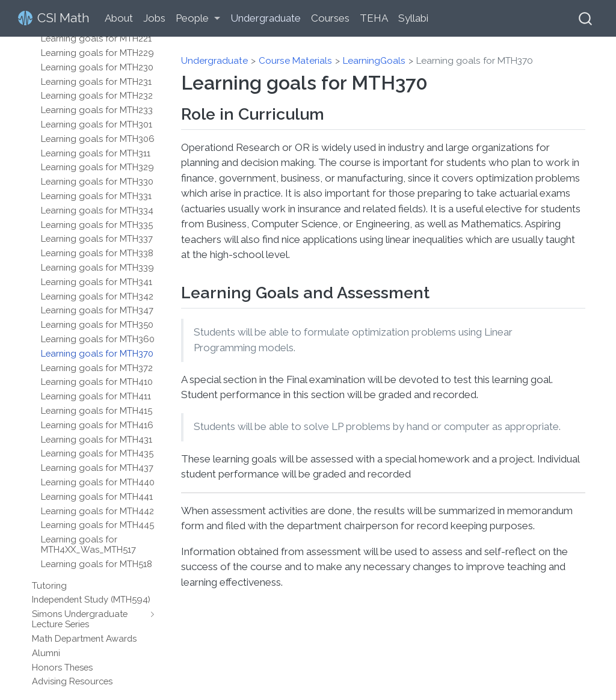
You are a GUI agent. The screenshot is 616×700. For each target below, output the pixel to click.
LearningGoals (374, 61)
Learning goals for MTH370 (475, 61)
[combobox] (586, 18)
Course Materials (295, 61)
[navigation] (150, 619)
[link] (198, 19)
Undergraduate (214, 61)
